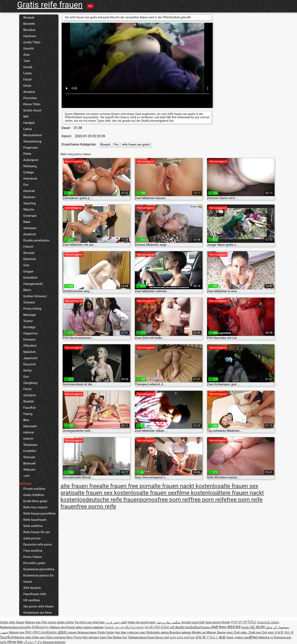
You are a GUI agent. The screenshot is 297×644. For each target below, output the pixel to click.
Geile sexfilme (33, 526)
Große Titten (32, 42)
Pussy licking (32, 309)
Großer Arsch (32, 110)
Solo (26, 265)
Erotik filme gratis (35, 501)
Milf (26, 117)
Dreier (27, 86)
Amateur (29, 92)
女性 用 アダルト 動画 (210, 637)
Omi (26, 377)
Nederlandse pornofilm (16, 627)
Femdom (29, 340)
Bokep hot (120, 637)
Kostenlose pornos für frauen (38, 579)
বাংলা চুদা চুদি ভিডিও (243, 622)
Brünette (29, 24)
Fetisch (28, 247)
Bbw (26, 420)
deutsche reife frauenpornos (121, 500)
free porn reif (174, 500)
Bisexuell (29, 463)
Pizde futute (106, 632)
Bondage (29, 327)
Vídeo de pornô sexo (141, 622)
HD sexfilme (32, 600)
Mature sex (33, 622)
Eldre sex (39, 637)
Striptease (30, 445)
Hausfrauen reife (35, 594)
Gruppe (28, 271)
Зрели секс (225, 632)
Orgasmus (30, 333)
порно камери (93, 627)
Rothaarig (30, 166)
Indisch (28, 439)
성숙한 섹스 (283, 632)
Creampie (30, 216)
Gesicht (29, 49)
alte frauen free (80, 486)
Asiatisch (30, 234)
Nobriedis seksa (158, 632)
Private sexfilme (34, 489)
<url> (27, 476)
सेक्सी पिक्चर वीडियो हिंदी (226, 627)
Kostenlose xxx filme (37, 613)
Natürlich (30, 352)
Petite (27, 154)
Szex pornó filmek (218, 622)
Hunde (28, 67)
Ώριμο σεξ (163, 637)
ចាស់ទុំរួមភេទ (49, 632)
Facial (27, 79)
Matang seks (23, 637)
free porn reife (209, 500)
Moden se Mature (204, 632)
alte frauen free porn (125, 486)
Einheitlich (30, 278)
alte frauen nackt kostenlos (186, 486)
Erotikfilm (30, 451)
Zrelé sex (255, 632)
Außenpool (31, 160)
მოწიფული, (41, 627)
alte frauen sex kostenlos (107, 493)
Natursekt (30, 426)
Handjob (29, 123)
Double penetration (36, 240)
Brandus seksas (181, 632)
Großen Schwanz (35, 296)
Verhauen (30, 228)
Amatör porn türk (193, 622)
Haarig (28, 414)
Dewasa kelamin (54, 642)
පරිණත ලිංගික (33, 642)
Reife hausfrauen (35, 520)
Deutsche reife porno (38, 545)
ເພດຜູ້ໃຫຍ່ (251, 637)
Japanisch (30, 358)
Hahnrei (29, 432)
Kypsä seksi (75, 627)
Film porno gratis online (58, 622)
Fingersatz (31, 148)
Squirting (29, 203)
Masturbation (32, 135)
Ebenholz (30, 259)
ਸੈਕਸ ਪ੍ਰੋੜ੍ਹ (33, 632)
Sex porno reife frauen (38, 606)
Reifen (28, 371)
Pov (26, 185)
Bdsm (27, 290)
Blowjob (29, 18)
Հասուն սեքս (268, 622)
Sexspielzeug (32, 141)
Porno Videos (32, 557)
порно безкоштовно (82, 632)
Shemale (29, 457)
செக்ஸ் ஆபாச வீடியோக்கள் (124, 627)
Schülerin (30, 395)
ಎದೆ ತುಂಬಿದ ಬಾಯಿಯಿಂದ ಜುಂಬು (190, 627)
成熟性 (63, 632)
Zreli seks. (241, 632)
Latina (28, 129)
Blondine (29, 30)
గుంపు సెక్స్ (248, 627)
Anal (26, 55)
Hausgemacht (33, 284)
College (28, 172)
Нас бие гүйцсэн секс (131, 632)
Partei (27, 389)
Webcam (29, 470)
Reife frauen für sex (37, 532)
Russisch (30, 364)
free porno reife (97, 506)
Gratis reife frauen (50, 5)
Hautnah (29, 191)
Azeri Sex (106, 637)
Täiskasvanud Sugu (141, 637)
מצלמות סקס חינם (182, 637)
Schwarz (29, 302)
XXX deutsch (32, 588)
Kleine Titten (32, 104)
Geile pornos (32, 538)
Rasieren (29, 197)
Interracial (30, 179)
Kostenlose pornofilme (39, 569)
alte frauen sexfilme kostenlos (177, 493)
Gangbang (30, 383)
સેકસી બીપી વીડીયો (157, 627)
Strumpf (29, 253)
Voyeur (28, 321)
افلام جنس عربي (116, 622)
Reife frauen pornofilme (39, 514)
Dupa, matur (235, 637)
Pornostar (30, 98)
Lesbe (27, 73)
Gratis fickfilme (34, 495)
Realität (29, 401)
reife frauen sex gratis (136, 144)
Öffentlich (30, 346)
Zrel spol (268, 632)
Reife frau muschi (35, 507)
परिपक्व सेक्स (15, 642)
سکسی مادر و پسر (168, 622)
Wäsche (29, 210)
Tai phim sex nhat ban (90, 622)
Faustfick (30, 408)
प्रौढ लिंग (261, 627)
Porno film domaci (86, 637)
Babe (27, 222)
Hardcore (30, 36)
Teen (27, 61)
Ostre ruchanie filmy (59, 637)
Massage (30, 315)
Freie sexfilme (33, 551)
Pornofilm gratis (34, 563)
